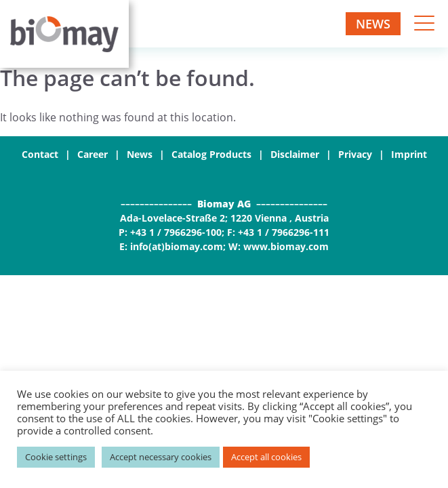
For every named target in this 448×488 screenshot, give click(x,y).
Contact (40, 154)
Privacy (355, 154)
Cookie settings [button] (56, 457)
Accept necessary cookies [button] (161, 457)
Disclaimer (295, 154)
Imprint (409, 154)
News (373, 24)
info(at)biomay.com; (178, 246)
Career (93, 154)
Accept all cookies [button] (266, 457)
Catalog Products (211, 154)
